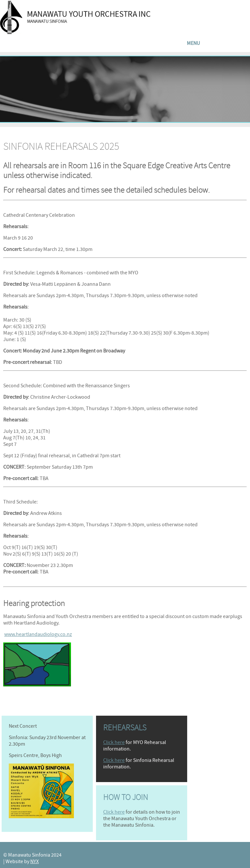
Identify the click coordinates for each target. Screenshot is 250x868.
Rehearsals (125, 728)
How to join (126, 797)
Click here (114, 742)
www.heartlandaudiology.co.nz (38, 634)
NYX (35, 861)
